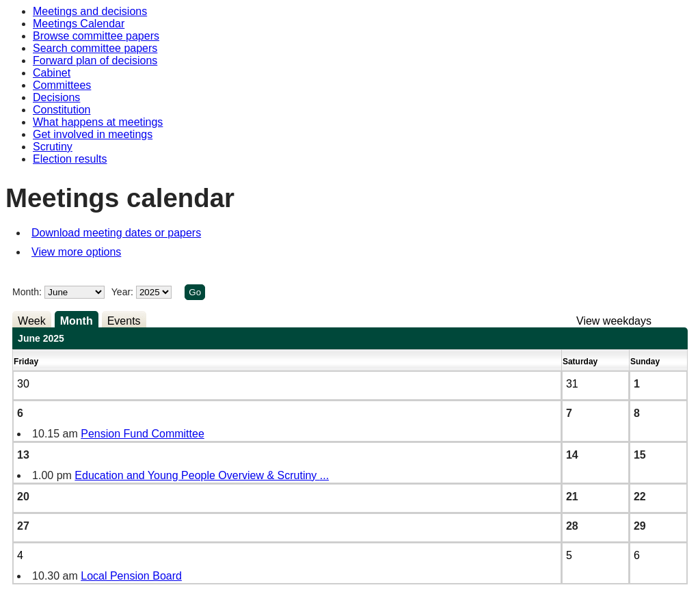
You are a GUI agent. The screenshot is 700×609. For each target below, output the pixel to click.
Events (124, 321)
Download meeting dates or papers (116, 233)
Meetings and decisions (90, 11)
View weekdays (614, 321)
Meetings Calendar (79, 24)
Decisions (56, 97)
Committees (62, 85)
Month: (27, 292)
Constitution (62, 110)
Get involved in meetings (93, 134)
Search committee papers (95, 48)
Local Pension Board (131, 576)
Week (32, 321)
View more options (76, 252)
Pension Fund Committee (143, 434)
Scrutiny (53, 147)
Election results (70, 159)
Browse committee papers (96, 36)
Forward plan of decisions (95, 60)
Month (77, 321)
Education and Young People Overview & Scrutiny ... (202, 475)
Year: (124, 292)
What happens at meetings (98, 122)
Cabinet (52, 73)
